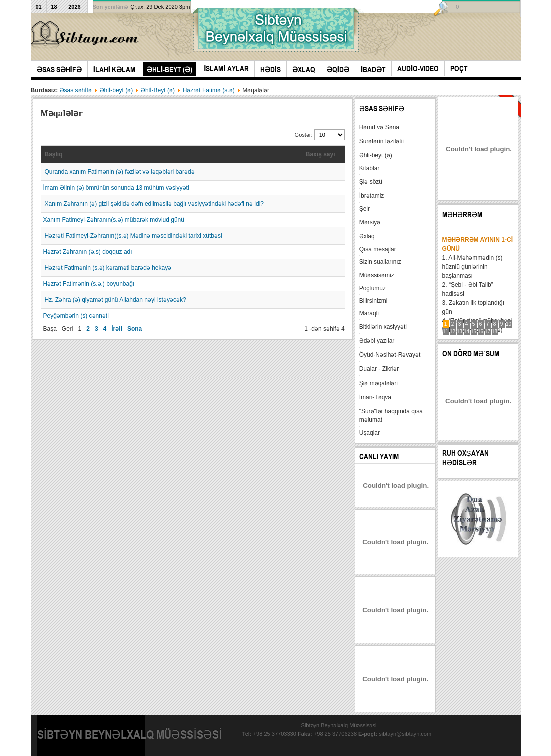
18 (495, 332)
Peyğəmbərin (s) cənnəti (76, 316)
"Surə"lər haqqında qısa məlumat (391, 415)
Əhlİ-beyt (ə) (116, 90)
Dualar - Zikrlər (379, 369)
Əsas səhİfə (76, 90)
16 (481, 332)
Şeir (365, 209)
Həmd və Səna (379, 127)
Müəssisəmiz (377, 275)
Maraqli (369, 313)
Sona (134, 329)
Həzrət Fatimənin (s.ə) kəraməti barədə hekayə (108, 268)
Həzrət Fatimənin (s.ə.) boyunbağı (89, 284)
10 (509, 324)
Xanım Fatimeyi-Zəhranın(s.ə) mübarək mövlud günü (114, 220)
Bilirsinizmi (374, 301)
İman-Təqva (375, 397)
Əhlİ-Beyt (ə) (158, 90)
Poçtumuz (373, 288)
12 (453, 332)
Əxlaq (367, 236)
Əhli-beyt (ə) (376, 155)
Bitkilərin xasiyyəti (383, 327)
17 (488, 332)
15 (474, 332)
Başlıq (54, 154)
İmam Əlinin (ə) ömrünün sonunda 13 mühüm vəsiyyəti (116, 188)
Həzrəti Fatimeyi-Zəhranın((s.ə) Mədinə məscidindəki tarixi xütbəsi (133, 236)
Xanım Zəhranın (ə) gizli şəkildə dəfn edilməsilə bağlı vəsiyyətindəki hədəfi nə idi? (154, 204)
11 (446, 332)
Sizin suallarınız (380, 262)
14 (467, 332)
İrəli (117, 329)
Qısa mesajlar (378, 249)
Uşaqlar (370, 433)
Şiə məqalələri (379, 383)
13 (460, 332)
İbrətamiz (372, 196)
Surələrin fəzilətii (382, 141)
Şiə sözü (371, 182)
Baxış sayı (321, 154)
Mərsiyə (370, 222)
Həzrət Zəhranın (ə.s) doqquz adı (88, 252)
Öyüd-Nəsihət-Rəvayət (390, 355)
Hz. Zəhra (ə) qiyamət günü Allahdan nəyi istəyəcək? (115, 300)
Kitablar (370, 168)
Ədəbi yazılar (377, 341)
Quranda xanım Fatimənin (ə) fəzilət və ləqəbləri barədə (120, 172)
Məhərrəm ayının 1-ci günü (478, 244)
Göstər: (305, 135)
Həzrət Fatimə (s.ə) (209, 90)
